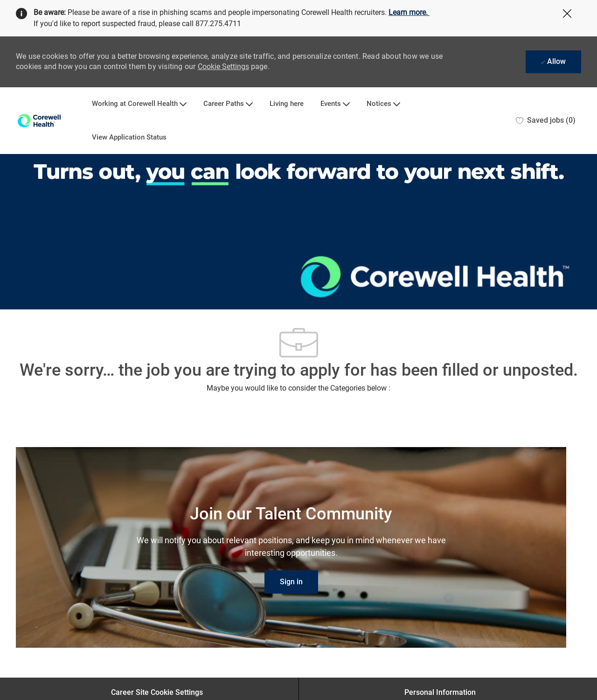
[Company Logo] (39, 121)
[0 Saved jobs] (546, 121)
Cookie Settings (223, 66)
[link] (291, 582)
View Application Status (129, 137)
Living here (287, 104)
